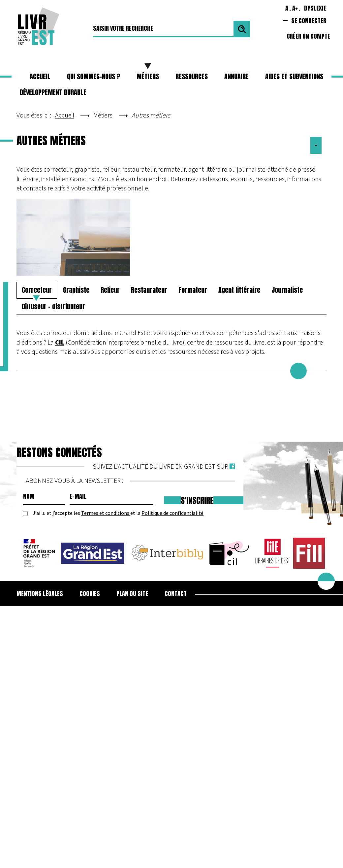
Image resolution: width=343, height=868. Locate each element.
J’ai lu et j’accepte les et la (118, 513)
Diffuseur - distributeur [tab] (53, 306)
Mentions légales (40, 594)
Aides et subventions (294, 76)
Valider (242, 29)
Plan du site (132, 594)
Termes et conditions (106, 513)
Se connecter (309, 21)
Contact (176, 594)
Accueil (40, 76)
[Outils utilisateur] (316, 146)
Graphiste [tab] (76, 290)
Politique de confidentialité (172, 513)
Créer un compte (308, 36)
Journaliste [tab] (287, 290)
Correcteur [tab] (37, 290)
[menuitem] (44, 594)
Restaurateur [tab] (149, 290)
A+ (295, 8)
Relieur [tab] (110, 290)
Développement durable (53, 92)
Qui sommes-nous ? (94, 76)
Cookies (90, 594)
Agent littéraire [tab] (239, 290)
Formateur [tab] (193, 290)
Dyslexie (315, 8)
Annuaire (236, 76)
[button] (148, 77)
